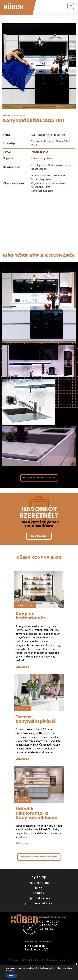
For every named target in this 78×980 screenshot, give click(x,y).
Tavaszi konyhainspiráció (36, 719)
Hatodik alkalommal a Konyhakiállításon (37, 813)
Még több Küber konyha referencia (39, 478)
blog (39, 888)
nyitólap (39, 877)
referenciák (39, 883)
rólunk (39, 893)
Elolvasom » (23, 667)
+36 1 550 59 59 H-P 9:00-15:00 (49, 923)
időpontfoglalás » (39, 536)
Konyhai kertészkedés (31, 616)
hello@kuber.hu (48, 929)
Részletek (10, 971)
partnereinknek (39, 903)
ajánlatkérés (39, 898)
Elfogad (12, 976)
